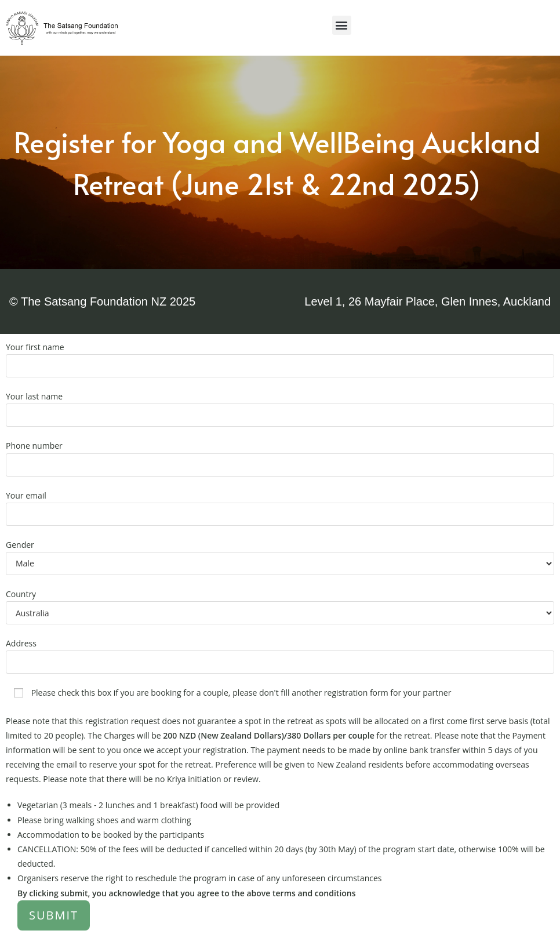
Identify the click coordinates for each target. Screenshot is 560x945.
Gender (280, 554)
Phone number (280, 455)
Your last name (280, 405)
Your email (280, 504)
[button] (342, 25)
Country (280, 603)
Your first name (280, 356)
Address (280, 652)
